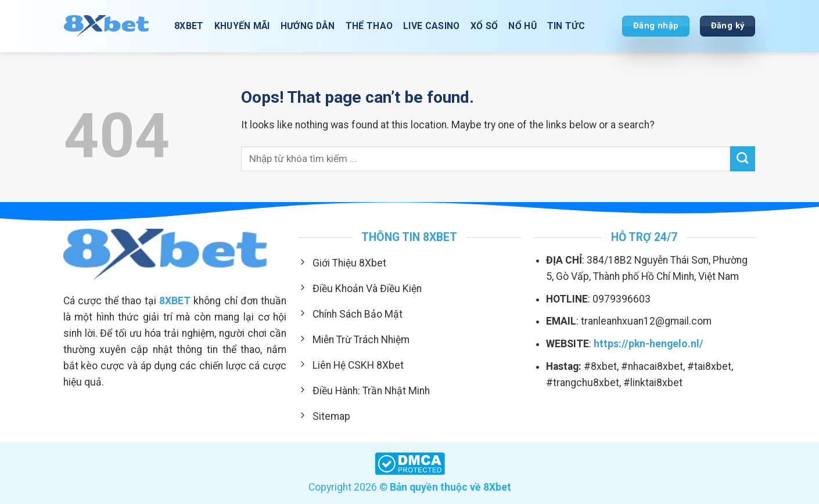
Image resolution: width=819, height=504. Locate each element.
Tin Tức (566, 26)
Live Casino (432, 26)
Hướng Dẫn (308, 26)
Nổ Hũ (522, 26)
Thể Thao (369, 26)
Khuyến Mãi (242, 26)
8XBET (189, 26)
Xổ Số (484, 26)
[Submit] (743, 159)
